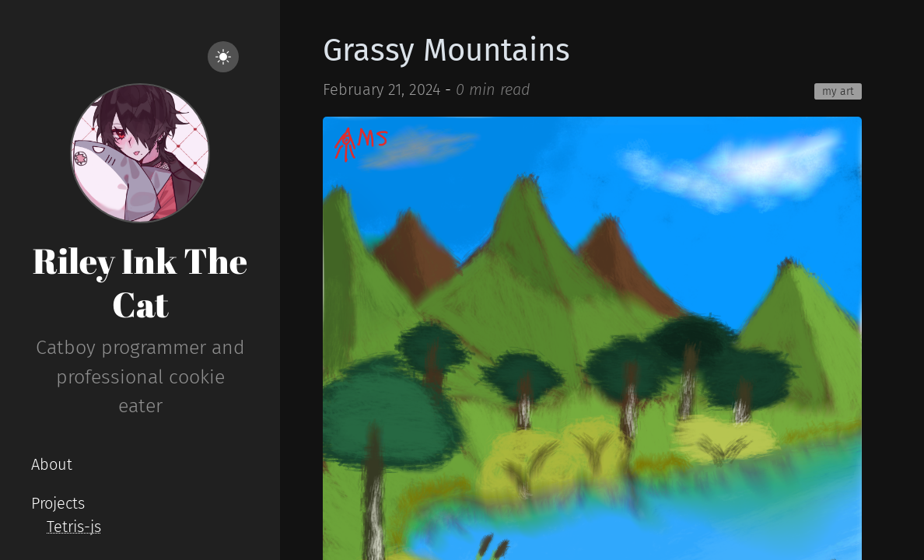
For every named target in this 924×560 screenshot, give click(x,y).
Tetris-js (74, 527)
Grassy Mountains (446, 51)
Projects (58, 503)
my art (838, 91)
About (52, 464)
